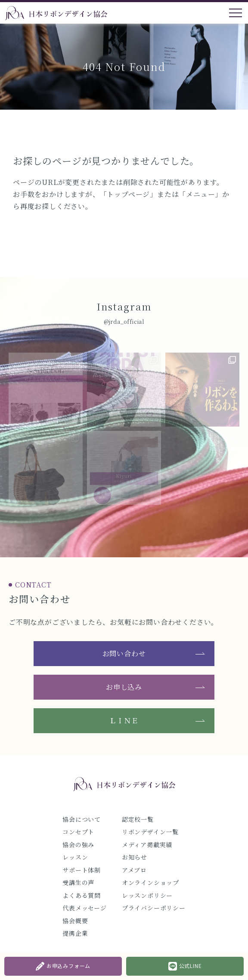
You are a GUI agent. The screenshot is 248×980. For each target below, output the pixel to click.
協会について (82, 819)
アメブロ (134, 870)
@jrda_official (124, 321)
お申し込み (124, 687)
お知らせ (135, 857)
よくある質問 (82, 895)
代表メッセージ (85, 908)
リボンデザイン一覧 (150, 832)
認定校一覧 (138, 819)
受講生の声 (78, 882)
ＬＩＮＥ (124, 720)
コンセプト (78, 832)
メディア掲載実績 (147, 845)
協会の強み (78, 845)
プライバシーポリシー (154, 908)
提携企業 (75, 933)
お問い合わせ (124, 653)
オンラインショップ (150, 882)
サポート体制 (82, 870)
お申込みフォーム (63, 966)
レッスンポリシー (147, 895)
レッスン (75, 857)
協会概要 (75, 921)
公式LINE (185, 966)
